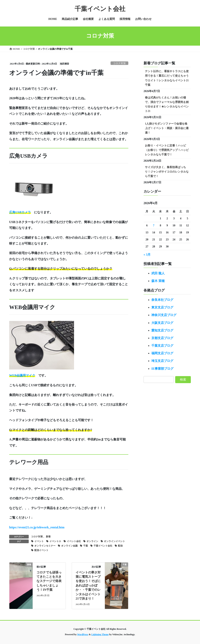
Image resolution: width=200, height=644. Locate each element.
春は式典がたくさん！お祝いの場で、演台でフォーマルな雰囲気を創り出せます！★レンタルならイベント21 (167, 104)
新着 (48, 537)
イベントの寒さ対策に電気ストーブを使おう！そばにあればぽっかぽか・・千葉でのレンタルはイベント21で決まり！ (88, 585)
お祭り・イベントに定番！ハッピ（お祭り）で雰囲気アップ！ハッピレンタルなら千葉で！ (167, 150)
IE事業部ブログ (162, 369)
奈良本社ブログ (162, 300)
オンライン (92, 541)
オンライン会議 (69, 546)
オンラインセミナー (45, 546)
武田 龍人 (158, 273)
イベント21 (55, 541)
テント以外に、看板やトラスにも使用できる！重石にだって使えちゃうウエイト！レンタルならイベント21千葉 (167, 78)
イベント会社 (74, 541)
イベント (39, 541)
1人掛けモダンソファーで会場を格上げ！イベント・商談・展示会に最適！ (167, 128)
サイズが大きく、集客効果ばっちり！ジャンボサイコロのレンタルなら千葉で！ (167, 172)
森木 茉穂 (158, 281)
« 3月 (147, 255)
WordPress (83, 634)
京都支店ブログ (162, 338)
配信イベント (41, 550)
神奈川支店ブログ (164, 315)
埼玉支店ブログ (162, 361)
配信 (120, 546)
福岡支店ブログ (162, 353)
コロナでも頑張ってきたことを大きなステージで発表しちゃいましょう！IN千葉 (49, 581)
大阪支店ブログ (162, 323)
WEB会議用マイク (22, 375)
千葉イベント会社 (103, 546)
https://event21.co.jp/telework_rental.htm (37, 527)
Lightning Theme (100, 634)
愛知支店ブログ (162, 330)
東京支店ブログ (162, 307)
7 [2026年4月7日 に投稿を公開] (154, 225)
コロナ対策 (119, 63)
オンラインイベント (114, 541)
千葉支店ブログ (162, 346)
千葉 (86, 546)
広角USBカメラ (20, 212)
